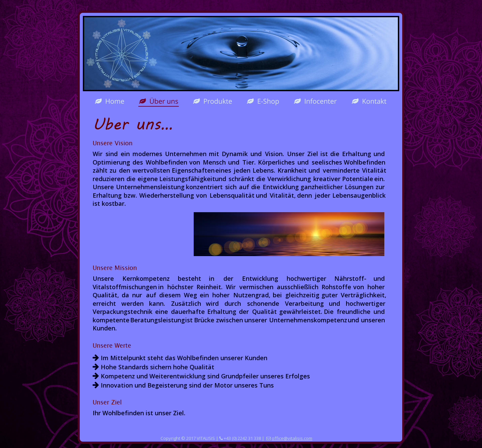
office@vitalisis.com (292, 438)
